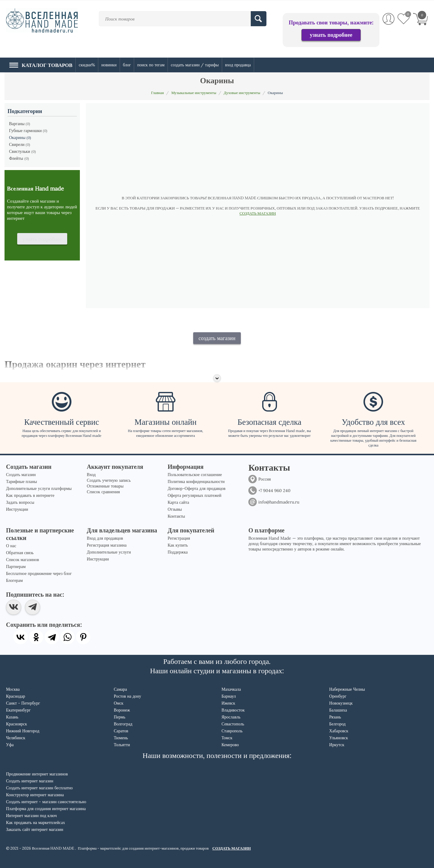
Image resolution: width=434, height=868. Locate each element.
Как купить (178, 545)
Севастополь (233, 724)
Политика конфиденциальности (196, 481)
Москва (13, 689)
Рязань (335, 717)
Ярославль (231, 717)
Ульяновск (338, 738)
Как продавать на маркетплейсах (36, 822)
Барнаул (229, 696)
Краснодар (16, 696)
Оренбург (338, 696)
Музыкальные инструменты (193, 93)
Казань (12, 717)
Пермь (119, 717)
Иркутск (337, 745)
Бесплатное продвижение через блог (39, 573)
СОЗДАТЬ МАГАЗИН (258, 213)
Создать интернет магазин (30, 781)
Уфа (10, 745)
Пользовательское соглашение (195, 475)
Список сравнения (103, 492)
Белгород (337, 724)
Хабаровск (339, 731)
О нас (11, 546)
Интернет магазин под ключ (31, 816)
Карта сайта (178, 502)
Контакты (176, 516)
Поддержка (178, 552)
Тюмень (121, 738)
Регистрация (179, 538)
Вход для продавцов (105, 538)
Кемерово (230, 745)
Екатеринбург (18, 710)
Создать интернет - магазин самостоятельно (46, 802)
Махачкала (231, 689)
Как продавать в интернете (30, 495)
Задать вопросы (20, 502)
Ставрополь (232, 731)
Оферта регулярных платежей (194, 495)
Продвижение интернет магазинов (37, 774)
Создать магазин (21, 475)
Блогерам (14, 580)
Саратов (121, 731)
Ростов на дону (127, 696)
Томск (227, 738)
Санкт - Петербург (23, 703)
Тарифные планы (22, 481)
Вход (91, 475)
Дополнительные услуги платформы (39, 488)
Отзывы (175, 509)
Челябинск (16, 738)
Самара (120, 689)
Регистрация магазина (107, 545)
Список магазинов (22, 560)
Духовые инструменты (243, 93)
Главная (156, 93)
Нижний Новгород (23, 731)
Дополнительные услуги (109, 552)
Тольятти (122, 745)
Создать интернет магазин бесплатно (39, 788)
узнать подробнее (331, 35)
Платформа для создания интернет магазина (46, 809)
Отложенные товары (105, 486)
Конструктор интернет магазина (35, 795)
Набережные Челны (347, 689)
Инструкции (17, 509)
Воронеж (122, 710)
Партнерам (16, 567)
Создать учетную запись (109, 480)
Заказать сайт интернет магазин (35, 829)
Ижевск (228, 703)
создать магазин (217, 338)
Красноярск (16, 724)
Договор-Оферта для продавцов (197, 488)
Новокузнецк (341, 703)
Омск (118, 703)
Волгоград (123, 724)
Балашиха (338, 710)
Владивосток (233, 710)
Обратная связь (20, 553)
